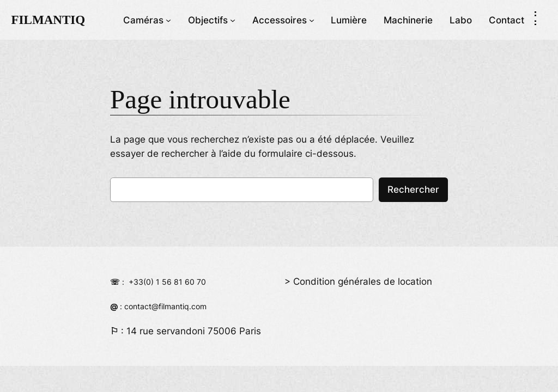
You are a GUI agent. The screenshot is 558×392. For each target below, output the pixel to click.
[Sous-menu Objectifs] (233, 20)
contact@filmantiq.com (165, 306)
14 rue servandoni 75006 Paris (194, 331)
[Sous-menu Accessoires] (312, 20)
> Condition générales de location (358, 281)
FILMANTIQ (48, 20)
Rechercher (413, 189)
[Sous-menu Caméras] (168, 20)
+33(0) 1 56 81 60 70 (167, 282)
